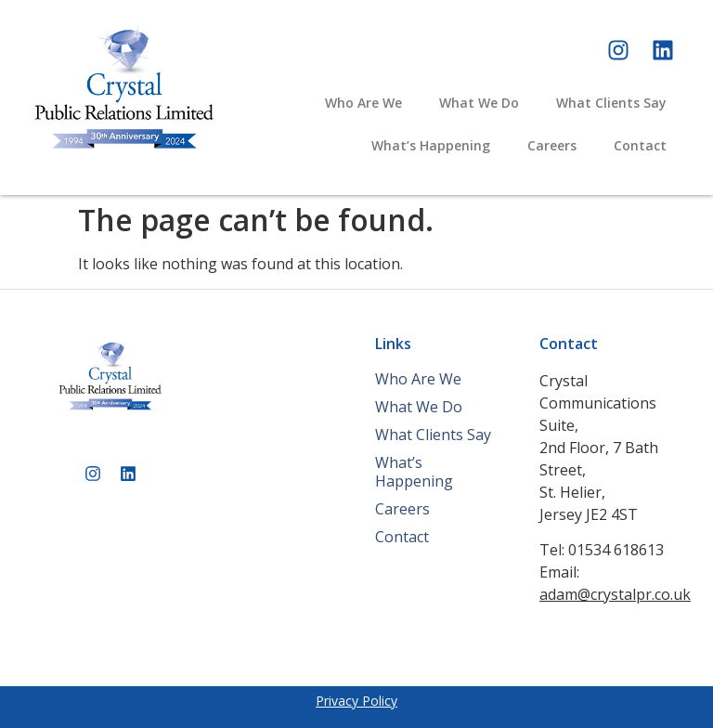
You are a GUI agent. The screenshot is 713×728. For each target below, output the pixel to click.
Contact (640, 145)
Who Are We (363, 103)
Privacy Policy (356, 701)
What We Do (479, 103)
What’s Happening (431, 145)
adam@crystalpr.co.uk (615, 594)
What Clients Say (611, 103)
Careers (552, 145)
